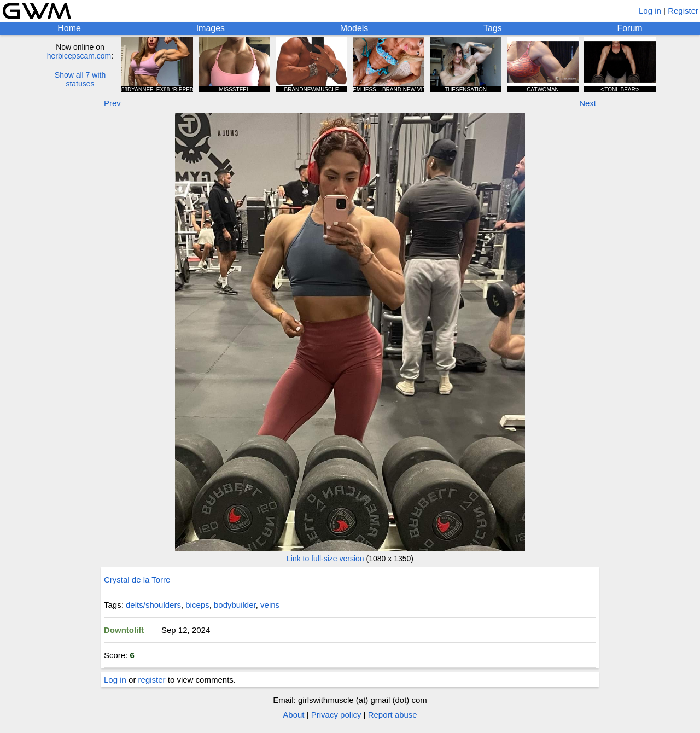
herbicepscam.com (79, 56)
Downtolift (124, 630)
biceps (197, 605)
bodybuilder (235, 605)
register (152, 680)
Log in (650, 11)
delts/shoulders (153, 605)
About (293, 715)
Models (354, 28)
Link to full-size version (325, 559)
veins (270, 605)
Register (683, 11)
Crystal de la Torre (137, 580)
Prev (112, 103)
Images (211, 28)
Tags (493, 28)
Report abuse (393, 715)
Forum (629, 28)
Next (588, 103)
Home (69, 28)
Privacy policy (336, 715)
